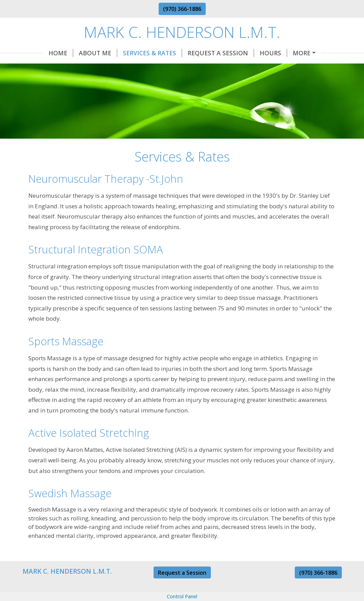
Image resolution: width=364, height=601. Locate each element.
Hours (273, 53)
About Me (98, 53)
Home (61, 53)
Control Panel (182, 596)
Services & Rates (152, 53)
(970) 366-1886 (182, 9)
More (302, 53)
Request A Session (221, 53)
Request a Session (182, 573)
